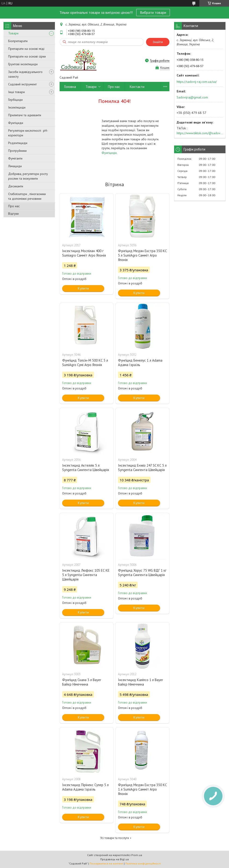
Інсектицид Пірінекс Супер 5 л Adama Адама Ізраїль (85, 787)
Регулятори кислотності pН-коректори (28, 133)
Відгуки (13, 214)
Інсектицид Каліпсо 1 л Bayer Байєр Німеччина (141, 682)
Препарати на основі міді (26, 49)
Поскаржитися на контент (106, 863)
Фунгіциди (16, 123)
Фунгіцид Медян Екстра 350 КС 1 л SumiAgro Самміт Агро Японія (142, 789)
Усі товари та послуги (115, 838)
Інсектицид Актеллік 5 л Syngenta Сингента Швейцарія (86, 468)
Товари (13, 33)
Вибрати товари (153, 12)
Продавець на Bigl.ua (114, 859)
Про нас (14, 206)
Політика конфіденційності (143, 863)
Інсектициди (17, 107)
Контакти (137, 87)
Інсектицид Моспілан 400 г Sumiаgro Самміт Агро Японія (84, 253)
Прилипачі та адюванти (25, 115)
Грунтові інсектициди (23, 64)
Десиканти (16, 186)
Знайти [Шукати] (158, 42)
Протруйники (17, 151)
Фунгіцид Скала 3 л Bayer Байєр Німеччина (82, 682)
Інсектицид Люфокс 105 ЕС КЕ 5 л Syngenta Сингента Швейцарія (86, 575)
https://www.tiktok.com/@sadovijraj (200, 133)
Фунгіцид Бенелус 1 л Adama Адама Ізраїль (140, 363)
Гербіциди (15, 100)
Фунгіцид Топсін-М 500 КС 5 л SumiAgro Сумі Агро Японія (85, 363)
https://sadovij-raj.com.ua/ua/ (197, 82)
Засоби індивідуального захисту (25, 74)
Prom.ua (137, 855)
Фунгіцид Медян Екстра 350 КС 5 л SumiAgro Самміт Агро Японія (142, 255)
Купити (83, 288)
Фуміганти (15, 158)
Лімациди (15, 166)
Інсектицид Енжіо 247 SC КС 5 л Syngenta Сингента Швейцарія (142, 468)
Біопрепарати (18, 41)
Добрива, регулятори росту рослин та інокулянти (28, 176)
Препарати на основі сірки (27, 56)
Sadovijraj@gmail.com (192, 97)
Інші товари (16, 92)
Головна (70, 87)
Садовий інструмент (22, 84)
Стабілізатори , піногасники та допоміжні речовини (27, 196)
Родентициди (18, 143)
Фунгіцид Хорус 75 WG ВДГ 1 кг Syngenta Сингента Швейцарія (142, 573)
